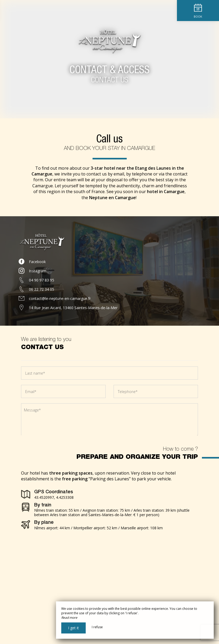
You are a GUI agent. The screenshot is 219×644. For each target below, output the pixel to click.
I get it (73, 628)
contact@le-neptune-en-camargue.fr (60, 298)
